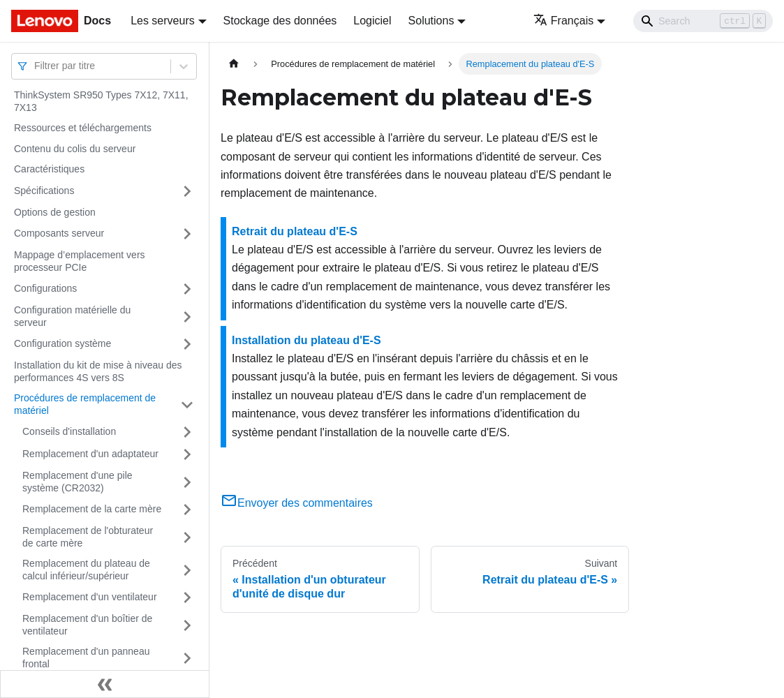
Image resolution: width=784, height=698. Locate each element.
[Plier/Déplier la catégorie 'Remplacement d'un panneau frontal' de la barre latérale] (187, 658)
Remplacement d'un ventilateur (90, 597)
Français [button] (563, 21)
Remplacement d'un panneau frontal (86, 658)
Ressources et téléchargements (83, 128)
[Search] (703, 21)
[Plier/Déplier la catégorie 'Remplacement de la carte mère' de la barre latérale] (187, 510)
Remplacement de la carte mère (92, 509)
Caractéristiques (49, 169)
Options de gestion (55, 212)
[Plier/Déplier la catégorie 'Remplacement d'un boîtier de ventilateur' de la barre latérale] (187, 625)
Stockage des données (280, 21)
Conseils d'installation (69, 431)
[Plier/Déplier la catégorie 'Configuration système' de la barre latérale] (187, 344)
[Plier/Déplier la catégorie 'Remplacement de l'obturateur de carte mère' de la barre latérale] (187, 537)
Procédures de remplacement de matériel (85, 404)
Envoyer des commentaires (297, 503)
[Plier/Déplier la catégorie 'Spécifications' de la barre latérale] (187, 191)
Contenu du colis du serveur (75, 149)
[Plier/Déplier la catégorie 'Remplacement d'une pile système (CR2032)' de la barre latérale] (187, 482)
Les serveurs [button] (163, 21)
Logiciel (372, 21)
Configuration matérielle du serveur (72, 316)
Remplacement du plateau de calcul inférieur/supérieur (86, 570)
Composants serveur (59, 233)
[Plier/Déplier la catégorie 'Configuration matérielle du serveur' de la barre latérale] (187, 317)
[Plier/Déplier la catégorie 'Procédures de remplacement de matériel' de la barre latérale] (187, 404)
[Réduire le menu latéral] (105, 684)
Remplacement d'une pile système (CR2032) (77, 482)
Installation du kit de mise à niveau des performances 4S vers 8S (98, 371)
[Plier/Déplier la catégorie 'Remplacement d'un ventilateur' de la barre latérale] (187, 597)
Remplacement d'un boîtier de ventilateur (87, 625)
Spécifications (44, 191)
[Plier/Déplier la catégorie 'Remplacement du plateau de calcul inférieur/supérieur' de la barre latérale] (187, 570)
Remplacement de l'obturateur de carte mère (88, 537)
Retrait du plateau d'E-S (295, 231)
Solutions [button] (431, 21)
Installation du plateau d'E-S (306, 340)
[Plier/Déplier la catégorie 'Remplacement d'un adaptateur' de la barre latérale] (187, 454)
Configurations (45, 288)
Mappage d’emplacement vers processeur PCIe (80, 261)
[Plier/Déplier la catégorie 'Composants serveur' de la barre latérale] (187, 234)
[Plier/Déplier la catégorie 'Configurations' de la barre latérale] (187, 289)
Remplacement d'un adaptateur (90, 454)
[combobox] (36, 66)
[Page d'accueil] (234, 64)
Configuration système (62, 343)
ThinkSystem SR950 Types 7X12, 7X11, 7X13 (101, 101)
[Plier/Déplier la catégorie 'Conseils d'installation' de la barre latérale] (187, 432)
